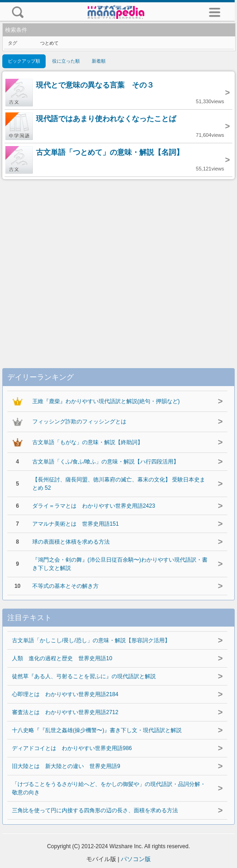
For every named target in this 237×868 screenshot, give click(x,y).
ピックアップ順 (24, 61)
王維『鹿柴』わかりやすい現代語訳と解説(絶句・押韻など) (106, 401)
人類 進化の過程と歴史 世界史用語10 (62, 658)
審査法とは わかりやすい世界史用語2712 (65, 712)
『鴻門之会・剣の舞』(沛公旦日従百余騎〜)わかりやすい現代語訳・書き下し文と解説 (120, 564)
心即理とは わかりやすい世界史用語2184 (65, 694)
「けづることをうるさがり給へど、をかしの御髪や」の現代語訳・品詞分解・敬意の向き (109, 788)
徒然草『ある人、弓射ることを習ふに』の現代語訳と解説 (84, 676)
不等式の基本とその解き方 (65, 586)
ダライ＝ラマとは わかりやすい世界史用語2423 (94, 506)
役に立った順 (66, 61)
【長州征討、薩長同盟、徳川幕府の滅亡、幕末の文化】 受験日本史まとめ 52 (119, 484)
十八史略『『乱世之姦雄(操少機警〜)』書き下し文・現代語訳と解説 (97, 730)
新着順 (99, 61)
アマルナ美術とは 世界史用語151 (76, 524)
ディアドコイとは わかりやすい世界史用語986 (72, 748)
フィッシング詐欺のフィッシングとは (79, 422)
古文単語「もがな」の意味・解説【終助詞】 (88, 442)
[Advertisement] (118, 264)
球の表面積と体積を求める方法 (71, 542)
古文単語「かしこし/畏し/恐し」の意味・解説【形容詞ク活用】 (91, 640)
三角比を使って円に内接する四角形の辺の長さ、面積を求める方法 (95, 810)
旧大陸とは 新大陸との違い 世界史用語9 (66, 766)
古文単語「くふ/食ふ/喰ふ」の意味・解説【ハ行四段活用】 (106, 462)
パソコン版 (136, 859)
